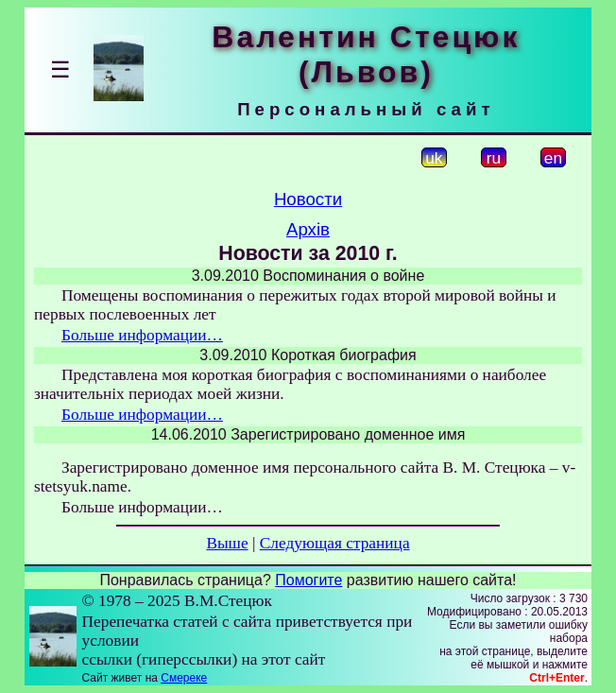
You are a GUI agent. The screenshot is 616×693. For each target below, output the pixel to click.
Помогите (308, 580)
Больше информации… (142, 335)
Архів (308, 229)
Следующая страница (335, 543)
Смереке (184, 678)
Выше (227, 543)
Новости (308, 199)
